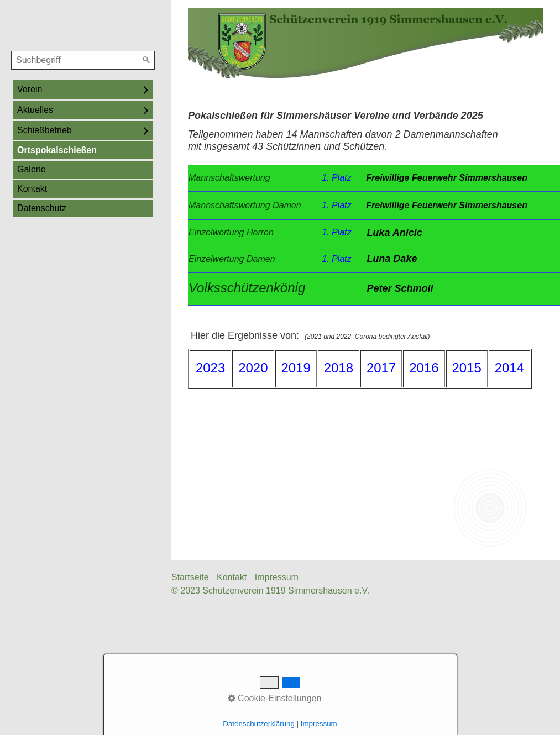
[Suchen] (146, 60)
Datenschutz (42, 208)
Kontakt (32, 189)
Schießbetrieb (45, 130)
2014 (509, 368)
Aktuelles (35, 110)
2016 (424, 368)
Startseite (190, 577)
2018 (339, 368)
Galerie (32, 169)
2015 (466, 368)
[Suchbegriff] (83, 60)
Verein (30, 89)
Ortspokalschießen (57, 150)
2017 (381, 368)
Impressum (277, 577)
